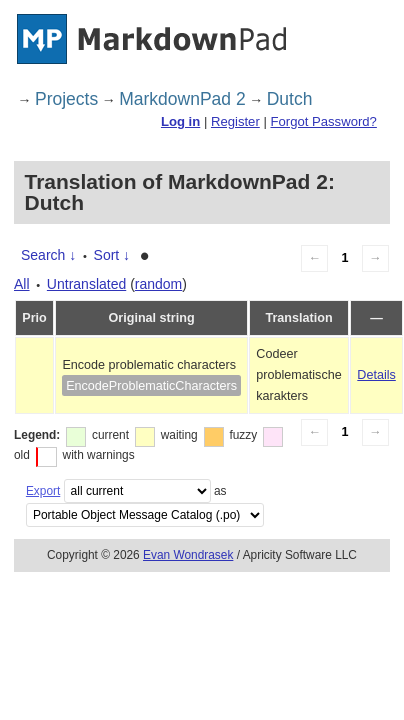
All (22, 284)
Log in (180, 121)
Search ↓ (48, 255)
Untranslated (86, 284)
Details (376, 375)
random (158, 284)
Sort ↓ (112, 255)
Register (235, 121)
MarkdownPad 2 (182, 99)
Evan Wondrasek (188, 555)
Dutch (290, 99)
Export (43, 491)
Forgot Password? (323, 121)
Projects (66, 99)
